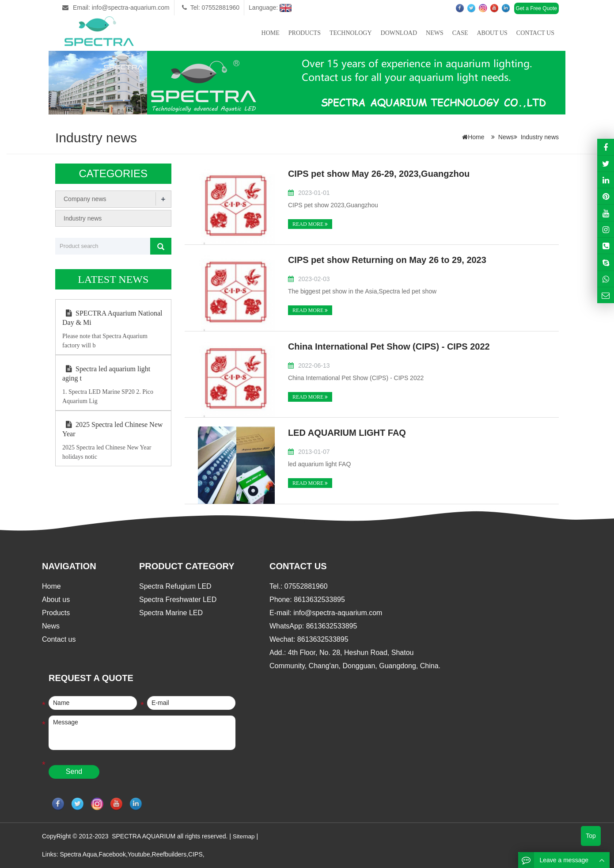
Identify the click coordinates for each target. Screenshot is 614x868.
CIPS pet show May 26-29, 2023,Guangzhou (379, 174)
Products (305, 33)
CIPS (195, 854)
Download (399, 33)
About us (492, 33)
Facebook (112, 854)
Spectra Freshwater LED (178, 600)
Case (460, 33)
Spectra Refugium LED (175, 586)
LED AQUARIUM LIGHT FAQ (347, 433)
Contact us (535, 33)
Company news (85, 199)
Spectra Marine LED (171, 613)
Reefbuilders (169, 854)
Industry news (540, 137)
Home (271, 33)
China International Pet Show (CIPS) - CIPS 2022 (389, 346)
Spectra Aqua (78, 854)
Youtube (139, 854)
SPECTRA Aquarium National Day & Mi (112, 318)
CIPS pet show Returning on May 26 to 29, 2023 (387, 260)
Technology (351, 33)
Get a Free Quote (536, 8)
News (435, 33)
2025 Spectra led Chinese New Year (112, 429)
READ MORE (310, 224)
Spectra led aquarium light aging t (106, 373)
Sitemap (244, 836)
